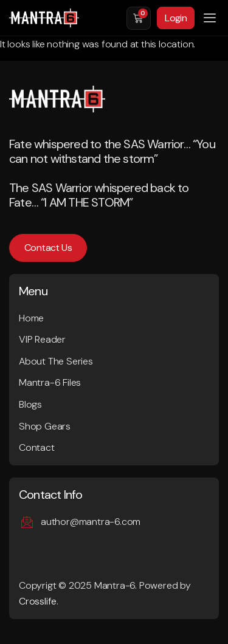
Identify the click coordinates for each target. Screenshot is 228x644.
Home (31, 318)
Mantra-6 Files (50, 382)
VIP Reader (42, 339)
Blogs (30, 404)
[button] (210, 18)
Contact (37, 447)
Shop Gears (45, 426)
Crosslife (38, 601)
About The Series (56, 361)
